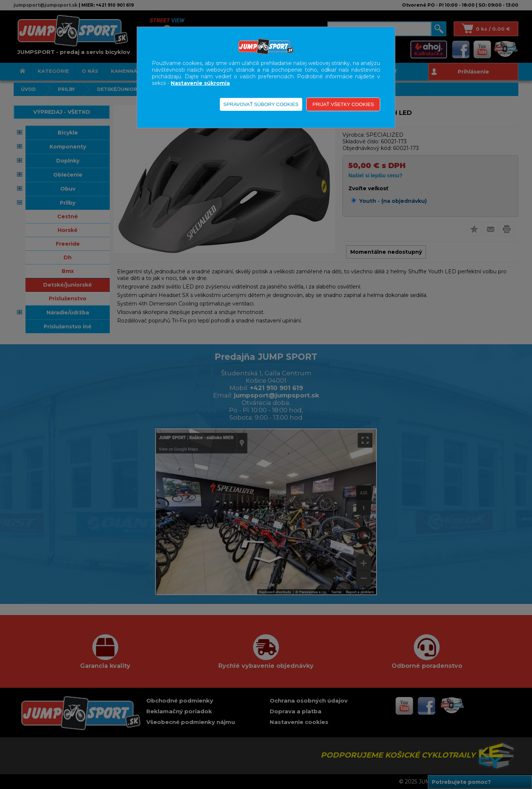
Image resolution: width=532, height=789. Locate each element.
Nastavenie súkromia (200, 83)
